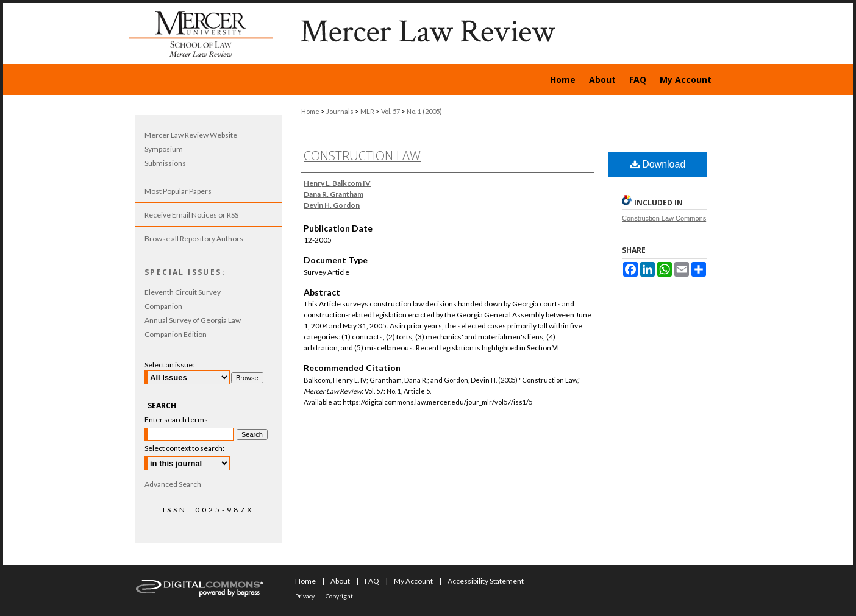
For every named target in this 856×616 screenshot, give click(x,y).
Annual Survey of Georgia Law (193, 320)
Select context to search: (184, 448)
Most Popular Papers (178, 191)
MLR (367, 111)
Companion (163, 306)
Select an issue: (169, 365)
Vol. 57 (391, 111)
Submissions (165, 163)
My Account (413, 581)
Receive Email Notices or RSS (191, 215)
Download (658, 164)
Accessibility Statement (486, 581)
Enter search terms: (177, 420)
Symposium (164, 149)
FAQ (372, 581)
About (340, 581)
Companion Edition (176, 334)
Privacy (305, 596)
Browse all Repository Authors (194, 239)
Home (310, 111)
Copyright (339, 596)
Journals (340, 111)
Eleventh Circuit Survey (183, 292)
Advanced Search (173, 484)
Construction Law (362, 156)
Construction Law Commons (664, 218)
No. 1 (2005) (424, 111)
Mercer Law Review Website (191, 135)
